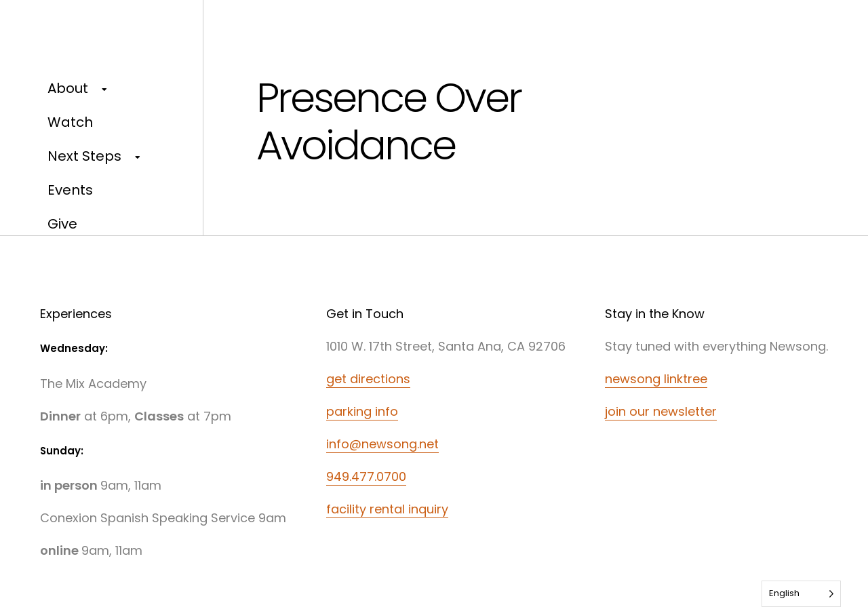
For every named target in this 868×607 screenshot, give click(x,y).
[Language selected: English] (801, 594)
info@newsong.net (382, 444)
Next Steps (84, 156)
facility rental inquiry (387, 509)
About (68, 88)
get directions (368, 379)
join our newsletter (661, 411)
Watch (70, 122)
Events (70, 190)
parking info (362, 411)
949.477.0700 (366, 476)
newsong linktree (656, 379)
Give (62, 224)
